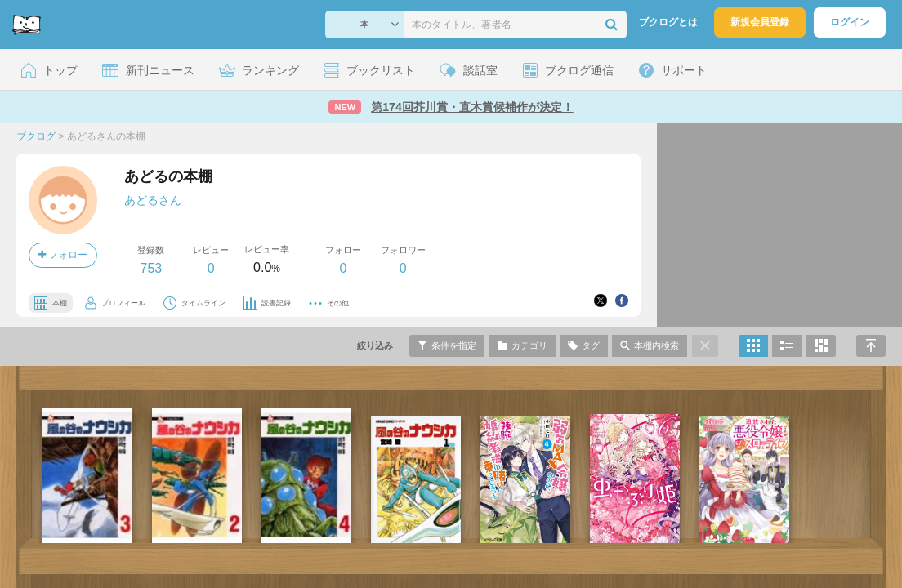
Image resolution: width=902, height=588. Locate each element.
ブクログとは (668, 22)
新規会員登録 (760, 22)
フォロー (63, 255)
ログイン (850, 22)
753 (151, 268)
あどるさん (153, 200)
